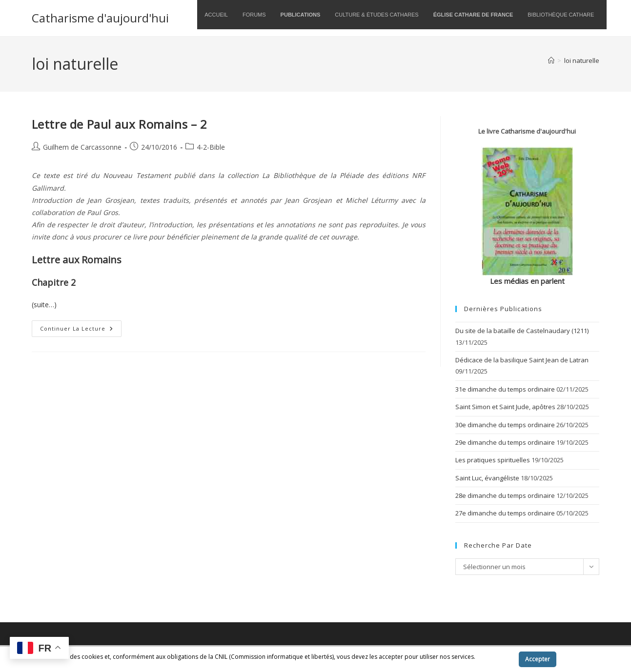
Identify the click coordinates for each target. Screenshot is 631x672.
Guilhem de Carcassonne (82, 147)
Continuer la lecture (81, 330)
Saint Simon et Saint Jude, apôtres (505, 407)
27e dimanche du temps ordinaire (505, 513)
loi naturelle (582, 60)
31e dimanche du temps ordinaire (505, 389)
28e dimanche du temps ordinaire (505, 495)
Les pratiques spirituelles (493, 460)
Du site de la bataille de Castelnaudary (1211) (522, 331)
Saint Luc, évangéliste (487, 478)
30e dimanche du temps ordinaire (505, 425)
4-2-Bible (211, 147)
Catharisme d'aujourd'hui (100, 18)
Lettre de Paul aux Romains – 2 (120, 124)
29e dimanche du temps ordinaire (505, 442)
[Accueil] (551, 60)
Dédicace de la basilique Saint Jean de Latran (522, 360)
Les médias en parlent (527, 281)
